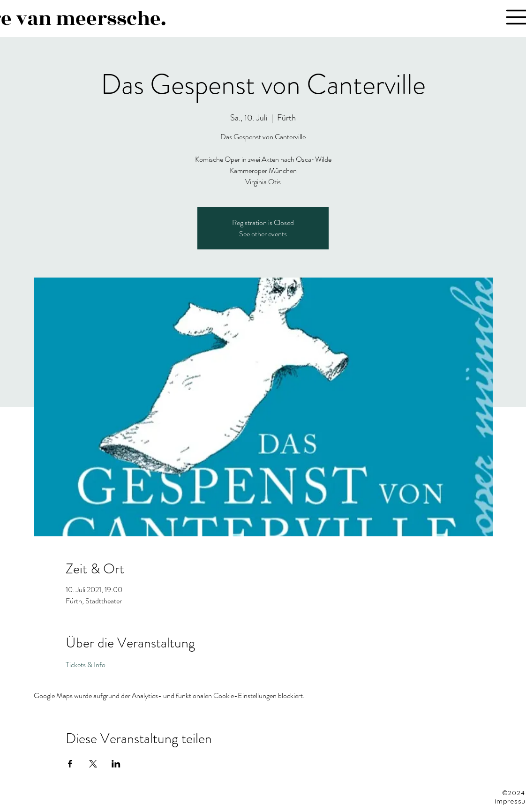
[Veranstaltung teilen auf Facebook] (70, 764)
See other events (263, 234)
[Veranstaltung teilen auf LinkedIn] (116, 764)
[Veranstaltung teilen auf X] (93, 764)
